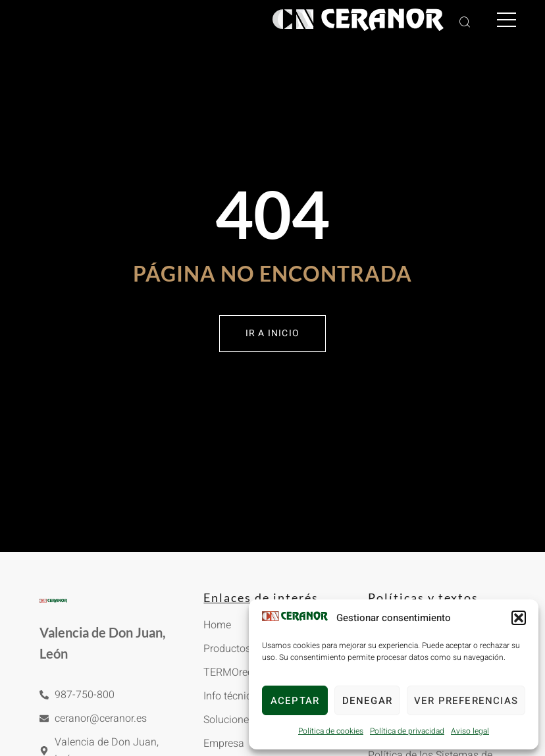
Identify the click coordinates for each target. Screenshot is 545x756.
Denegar (367, 701)
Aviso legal (470, 731)
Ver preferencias (466, 701)
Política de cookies (331, 731)
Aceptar (295, 701)
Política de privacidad (407, 731)
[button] (519, 618)
